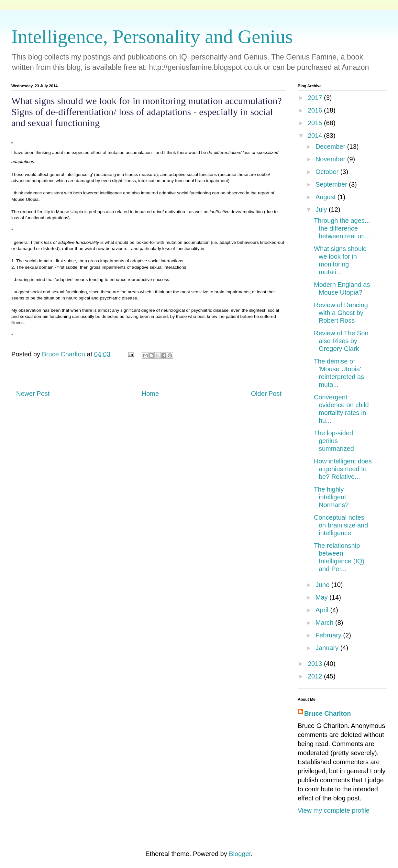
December (331, 146)
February (329, 635)
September (332, 184)
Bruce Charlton (327, 713)
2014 (316, 136)
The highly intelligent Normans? (331, 497)
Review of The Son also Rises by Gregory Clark (341, 341)
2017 (316, 98)
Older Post (266, 394)
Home (150, 394)
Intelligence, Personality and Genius (152, 37)
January (328, 648)
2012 (316, 676)
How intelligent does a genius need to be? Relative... (343, 469)
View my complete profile (334, 810)
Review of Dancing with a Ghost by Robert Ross (341, 313)
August (326, 197)
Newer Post (33, 394)
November (331, 159)
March (325, 623)
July (322, 210)
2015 (316, 123)
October (328, 172)
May (322, 597)
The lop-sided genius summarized (334, 441)
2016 (316, 110)
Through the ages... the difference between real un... (342, 228)
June (323, 585)
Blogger (240, 854)
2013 (316, 664)
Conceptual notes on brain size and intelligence (341, 525)
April (323, 610)
